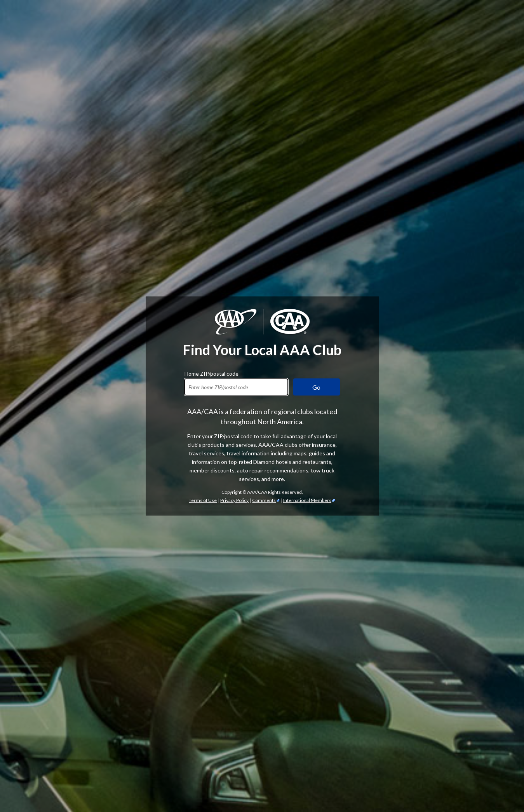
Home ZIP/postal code (212, 373)
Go (316, 387)
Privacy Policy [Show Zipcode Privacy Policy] (234, 500)
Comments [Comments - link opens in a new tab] (264, 500)
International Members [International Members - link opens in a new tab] (307, 500)
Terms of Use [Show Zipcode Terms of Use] (203, 500)
